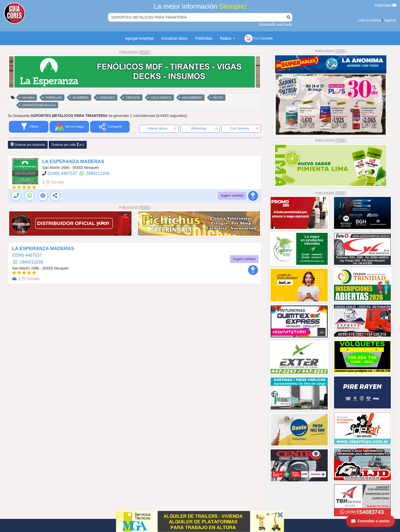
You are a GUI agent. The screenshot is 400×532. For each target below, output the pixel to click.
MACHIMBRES (192, 98)
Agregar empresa (139, 38)
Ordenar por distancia (28, 145)
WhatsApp (204, 128)
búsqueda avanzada (276, 24)
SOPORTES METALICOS (39, 105)
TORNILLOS (53, 98)
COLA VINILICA (161, 98)
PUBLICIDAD (135, 52)
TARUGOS (133, 98)
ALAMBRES (81, 98)
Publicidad (385, 5)
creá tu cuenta (369, 20)
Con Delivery (244, 128)
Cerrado (55, 182)
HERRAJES (107, 98)
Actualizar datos (174, 38)
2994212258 (98, 173)
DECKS (218, 98)
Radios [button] (228, 38)
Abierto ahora (162, 128)
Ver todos (28, 98)
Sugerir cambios (232, 196)
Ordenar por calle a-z (68, 145)
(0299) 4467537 (63, 173)
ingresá (390, 20)
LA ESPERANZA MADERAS (73, 162)
